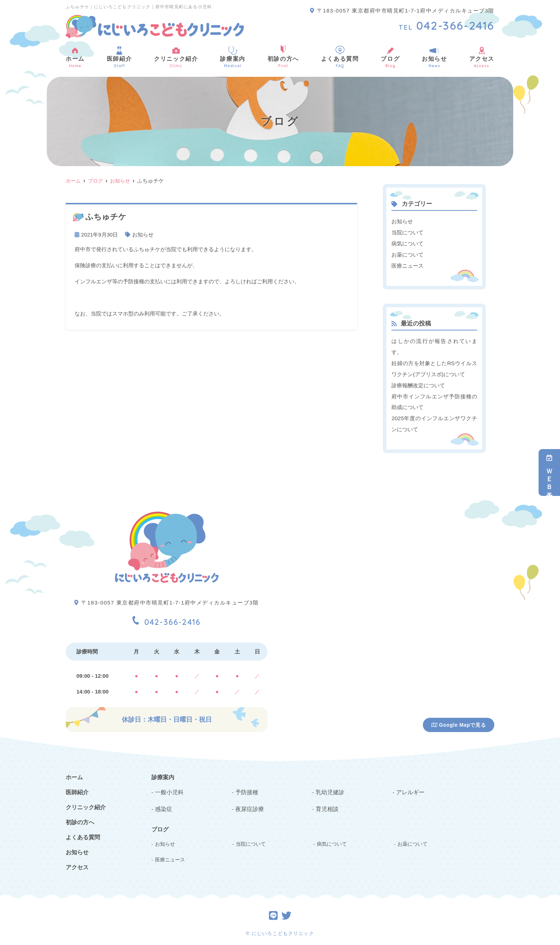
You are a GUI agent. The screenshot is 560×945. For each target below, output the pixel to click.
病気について (407, 243)
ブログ (390, 57)
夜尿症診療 (249, 803)
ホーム (75, 57)
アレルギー (409, 787)
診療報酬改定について (418, 382)
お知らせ (434, 57)
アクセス (482, 57)
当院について (407, 232)
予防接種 (246, 787)
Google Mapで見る (459, 721)
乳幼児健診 (329, 787)
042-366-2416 (167, 615)
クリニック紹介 (176, 57)
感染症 (163, 803)
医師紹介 (119, 57)
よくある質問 (340, 57)
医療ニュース (407, 264)
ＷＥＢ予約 (549, 473)
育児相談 (326, 803)
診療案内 (232, 57)
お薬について (407, 253)
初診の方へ (283, 57)
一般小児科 (168, 787)
